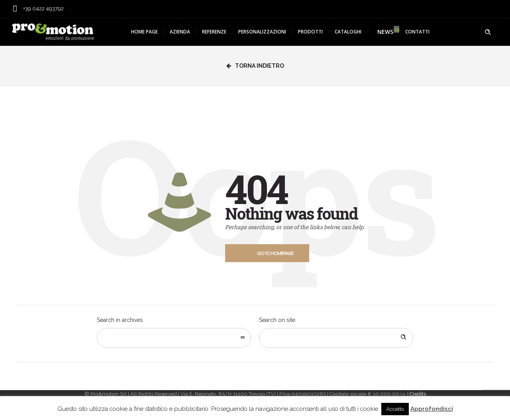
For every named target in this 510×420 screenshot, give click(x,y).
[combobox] (174, 338)
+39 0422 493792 (43, 9)
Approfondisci (432, 409)
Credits (418, 394)
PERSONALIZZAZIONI (262, 32)
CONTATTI (417, 32)
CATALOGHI (348, 32)
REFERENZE (214, 32)
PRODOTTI (310, 32)
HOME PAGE (144, 32)
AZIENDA (180, 32)
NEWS (383, 32)
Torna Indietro (255, 66)
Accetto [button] (395, 409)
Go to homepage (275, 253)
